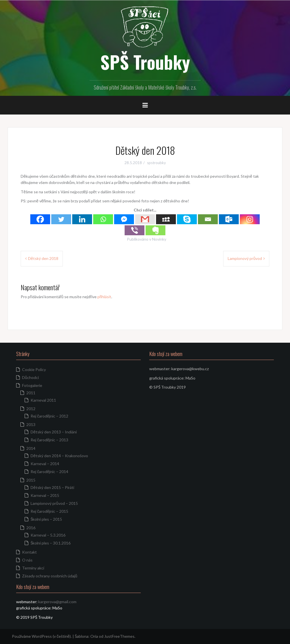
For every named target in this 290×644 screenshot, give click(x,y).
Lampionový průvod (245, 258)
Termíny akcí (33, 568)
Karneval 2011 (43, 400)
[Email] (208, 219)
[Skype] (187, 219)
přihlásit (105, 297)
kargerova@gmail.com (57, 602)
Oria (94, 636)
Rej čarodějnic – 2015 (49, 511)
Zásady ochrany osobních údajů (50, 576)
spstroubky (156, 163)
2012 (31, 409)
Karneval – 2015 (45, 495)
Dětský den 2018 (43, 258)
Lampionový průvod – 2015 (54, 503)
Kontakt (29, 552)
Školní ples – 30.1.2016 (51, 543)
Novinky (159, 239)
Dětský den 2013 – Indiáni (54, 432)
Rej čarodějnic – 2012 (49, 416)
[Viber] (135, 230)
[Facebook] (40, 219)
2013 (31, 424)
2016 (31, 528)
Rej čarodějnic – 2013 (49, 440)
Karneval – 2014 (45, 464)
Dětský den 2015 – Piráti (52, 487)
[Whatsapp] (103, 219)
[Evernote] (155, 230)
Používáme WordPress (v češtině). (42, 636)
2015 (31, 480)
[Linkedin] (82, 219)
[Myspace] (166, 219)
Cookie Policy (34, 369)
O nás (27, 560)
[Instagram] (250, 219)
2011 (31, 393)
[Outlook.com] (229, 219)
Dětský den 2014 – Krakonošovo (59, 456)
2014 (31, 448)
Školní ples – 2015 (46, 519)
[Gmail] (145, 219)
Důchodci (30, 377)
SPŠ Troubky (145, 62)
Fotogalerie (32, 385)
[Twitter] (61, 219)
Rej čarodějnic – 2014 (49, 472)
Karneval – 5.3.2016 (48, 535)
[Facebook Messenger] (124, 219)
